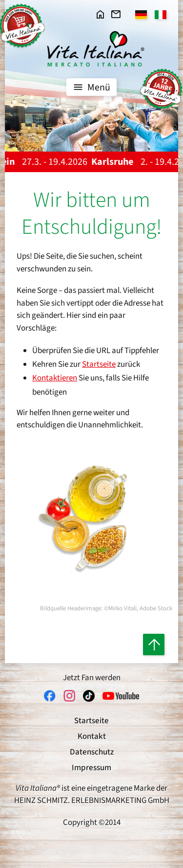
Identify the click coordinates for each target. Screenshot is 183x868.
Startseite (99, 364)
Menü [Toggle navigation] (91, 87)
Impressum (91, 768)
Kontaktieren (55, 378)
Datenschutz (92, 752)
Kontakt (92, 736)
